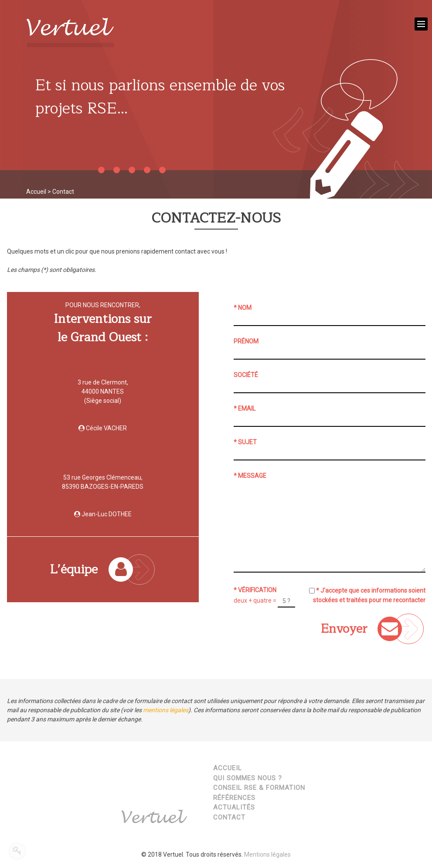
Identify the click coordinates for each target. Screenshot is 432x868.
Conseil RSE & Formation (259, 788)
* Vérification (255, 590)
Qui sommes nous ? (248, 778)
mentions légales (166, 710)
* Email (245, 408)
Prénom (246, 341)
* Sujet (245, 442)
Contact (229, 817)
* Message (250, 476)
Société (246, 375)
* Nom (243, 308)
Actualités (234, 807)
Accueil (36, 192)
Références (234, 798)
